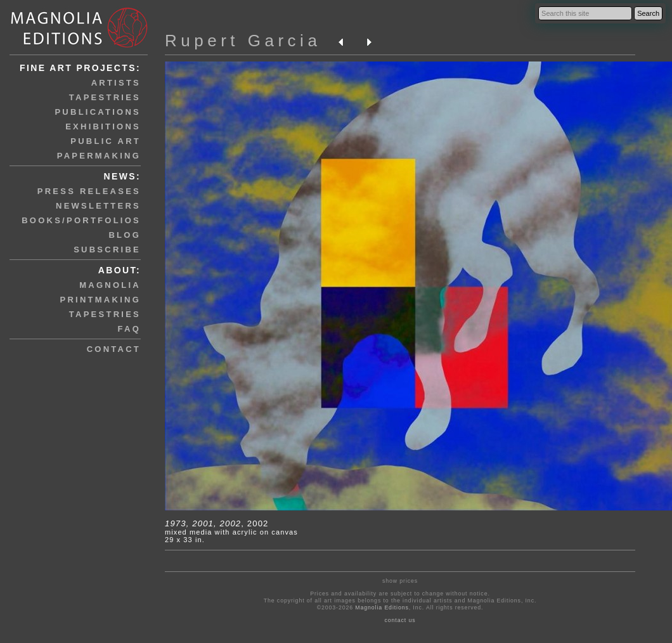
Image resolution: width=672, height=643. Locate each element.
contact (114, 349)
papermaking (99, 156)
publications (98, 112)
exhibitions (103, 127)
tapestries (105, 97)
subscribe (107, 250)
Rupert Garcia (243, 41)
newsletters (98, 206)
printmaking (100, 300)
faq (129, 329)
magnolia (110, 285)
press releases (89, 191)
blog (125, 235)
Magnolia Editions (382, 607)
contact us (400, 620)
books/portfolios (81, 220)
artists (116, 83)
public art (106, 141)
